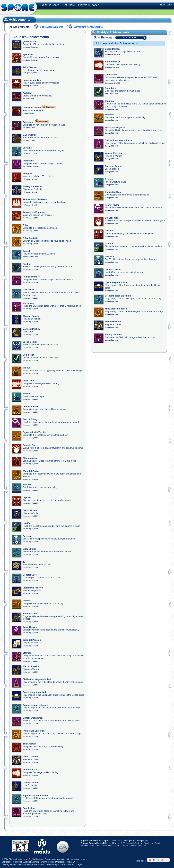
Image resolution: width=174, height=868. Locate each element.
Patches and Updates (54, 862)
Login (169, 5)
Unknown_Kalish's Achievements (116, 43)
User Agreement (9, 864)
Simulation (149, 843)
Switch (102, 841)
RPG (123, 843)
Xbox (126, 841)
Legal (79, 864)
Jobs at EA (70, 862)
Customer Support (21, 862)
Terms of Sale (24, 864)
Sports (158, 843)
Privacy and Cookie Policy (44, 864)
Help (163, 5)
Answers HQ (37, 862)
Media (92, 846)
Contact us (7, 862)
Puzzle (116, 843)
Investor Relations (138, 846)
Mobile (145, 841)
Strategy (138, 843)
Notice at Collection (66, 864)
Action (130, 843)
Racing (99, 843)
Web (120, 841)
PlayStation (136, 841)
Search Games (121, 846)
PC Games (111, 841)
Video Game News (105, 846)
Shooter (108, 843)
